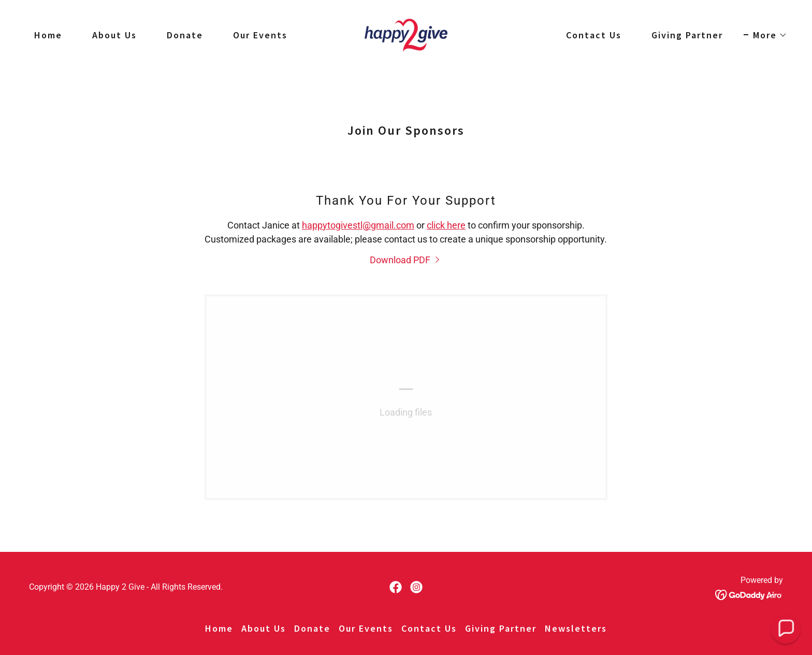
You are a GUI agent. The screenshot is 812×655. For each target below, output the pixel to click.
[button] (765, 35)
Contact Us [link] (594, 35)
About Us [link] (114, 35)
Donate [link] (185, 35)
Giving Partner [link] (687, 35)
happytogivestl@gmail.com (358, 225)
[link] (406, 34)
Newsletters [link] (576, 628)
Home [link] (48, 35)
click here (446, 225)
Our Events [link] (260, 35)
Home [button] (219, 628)
